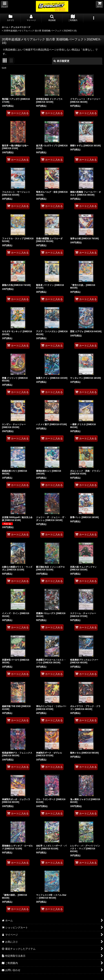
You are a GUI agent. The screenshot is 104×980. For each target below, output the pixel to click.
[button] (5, 4)
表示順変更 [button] (61, 61)
